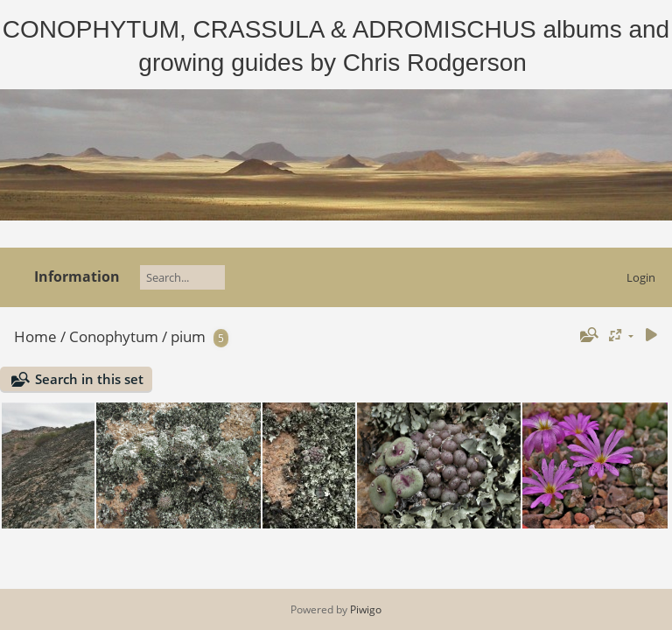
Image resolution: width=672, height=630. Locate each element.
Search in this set (89, 379)
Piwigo (366, 609)
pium (188, 336)
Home (35, 336)
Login (641, 277)
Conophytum (114, 336)
